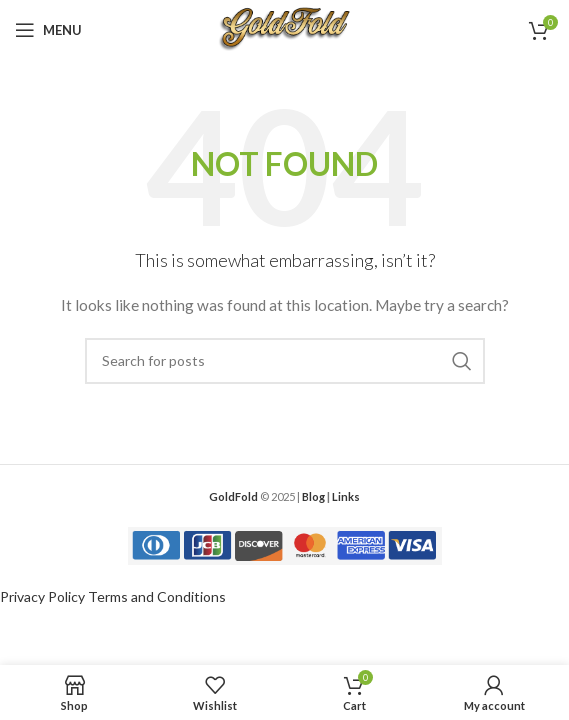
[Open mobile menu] (48, 30)
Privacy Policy (42, 596)
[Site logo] (284, 28)
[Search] (285, 361)
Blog (313, 496)
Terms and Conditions (157, 596)
